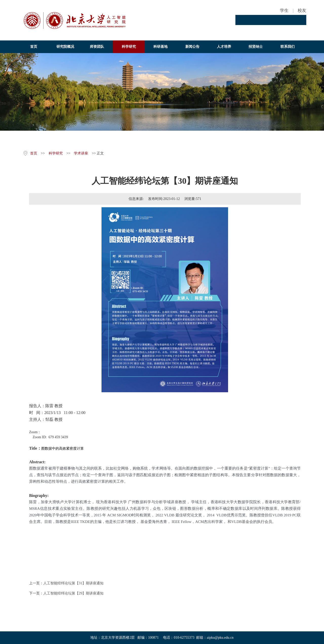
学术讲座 (81, 153)
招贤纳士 (256, 47)
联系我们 (288, 47)
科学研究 (129, 47)
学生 (284, 10)
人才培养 (224, 47)
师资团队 (97, 47)
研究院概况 (65, 47)
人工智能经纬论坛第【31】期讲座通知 (73, 583)
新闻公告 (192, 47)
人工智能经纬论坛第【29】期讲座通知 (73, 593)
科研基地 (160, 47)
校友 (302, 10)
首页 (34, 47)
